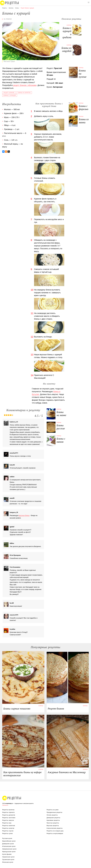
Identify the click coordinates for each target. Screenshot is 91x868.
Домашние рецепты (53, 818)
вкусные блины (24, 515)
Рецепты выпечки (8, 810)
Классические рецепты (55, 828)
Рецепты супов (7, 833)
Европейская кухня (9, 841)
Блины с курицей (10, 95)
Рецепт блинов (9, 93)
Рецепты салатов (8, 828)
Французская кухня (9, 852)
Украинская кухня (8, 857)
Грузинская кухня (8, 860)
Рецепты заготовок (9, 818)
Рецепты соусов (8, 831)
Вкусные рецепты (53, 826)
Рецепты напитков (9, 826)
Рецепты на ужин (53, 810)
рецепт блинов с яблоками (25, 85)
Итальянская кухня (9, 846)
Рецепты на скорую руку (55, 831)
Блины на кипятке (24, 93)
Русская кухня (7, 838)
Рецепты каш (7, 823)
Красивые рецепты (53, 820)
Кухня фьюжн (7, 854)
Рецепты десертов (9, 815)
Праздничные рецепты (54, 812)
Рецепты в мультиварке (55, 833)
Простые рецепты (53, 823)
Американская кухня (9, 849)
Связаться (5, 805)
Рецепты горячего (8, 812)
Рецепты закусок (8, 820)
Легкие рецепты (52, 815)
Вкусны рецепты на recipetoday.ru (9, 3)
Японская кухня (8, 862)
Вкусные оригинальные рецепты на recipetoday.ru (12, 798)
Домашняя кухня (8, 844)
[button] (89, 2)
